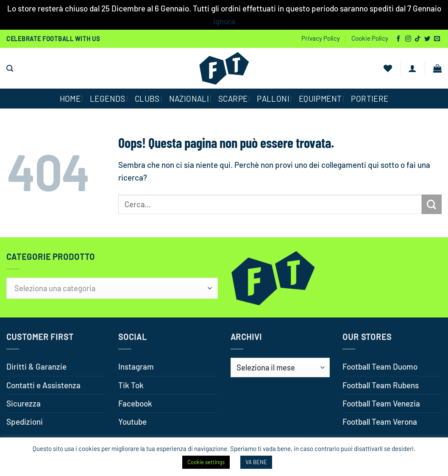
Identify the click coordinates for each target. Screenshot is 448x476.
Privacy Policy (321, 38)
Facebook (135, 403)
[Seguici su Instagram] (408, 39)
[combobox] (112, 288)
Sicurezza (24, 403)
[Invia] (432, 204)
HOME (70, 99)
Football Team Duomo (380, 366)
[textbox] (112, 288)
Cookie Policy (370, 38)
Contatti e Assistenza (43, 385)
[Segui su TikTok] (417, 39)
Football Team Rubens (381, 385)
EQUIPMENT (320, 99)
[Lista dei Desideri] (388, 68)
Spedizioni (25, 422)
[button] (10, 68)
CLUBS (147, 99)
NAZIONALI (189, 99)
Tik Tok (131, 385)
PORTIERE (370, 99)
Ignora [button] (224, 21)
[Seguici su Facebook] (398, 39)
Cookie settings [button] (206, 462)
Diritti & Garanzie (36, 366)
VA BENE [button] (256, 462)
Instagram (136, 366)
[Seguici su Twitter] (427, 39)
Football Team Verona (380, 422)
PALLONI (273, 99)
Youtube (132, 422)
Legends (108, 99)
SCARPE (233, 99)
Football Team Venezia (381, 403)
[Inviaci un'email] (437, 39)
